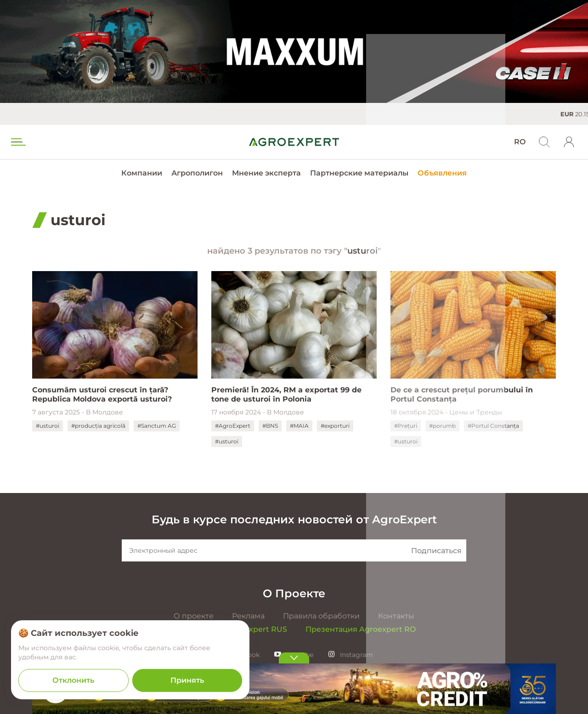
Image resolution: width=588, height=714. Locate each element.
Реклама (248, 616)
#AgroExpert (233, 426)
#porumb (442, 426)
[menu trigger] (17, 142)
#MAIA (299, 426)
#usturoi (48, 426)
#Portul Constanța (493, 426)
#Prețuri (406, 426)
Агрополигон (197, 173)
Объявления (442, 173)
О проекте (194, 616)
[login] (569, 142)
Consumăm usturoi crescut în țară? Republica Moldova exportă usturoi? (102, 394)
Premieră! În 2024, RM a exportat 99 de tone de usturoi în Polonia (286, 394)
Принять (187, 680)
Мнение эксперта (266, 173)
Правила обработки (321, 616)
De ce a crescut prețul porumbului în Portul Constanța (462, 394)
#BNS (270, 426)
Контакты (396, 616)
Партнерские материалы (359, 173)
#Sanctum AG (157, 426)
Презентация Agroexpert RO (361, 629)
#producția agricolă (98, 426)
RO (520, 142)
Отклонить (73, 680)
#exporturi (335, 426)
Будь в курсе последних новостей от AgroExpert (294, 519)
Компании (142, 173)
